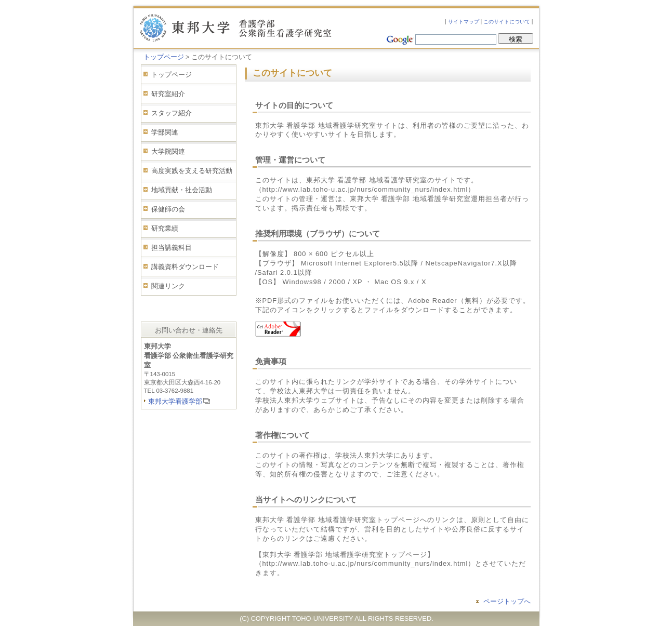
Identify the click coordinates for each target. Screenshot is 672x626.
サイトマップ (464, 22)
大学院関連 (168, 151)
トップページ (164, 57)
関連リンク (168, 286)
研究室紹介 (168, 94)
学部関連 (165, 132)
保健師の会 (168, 209)
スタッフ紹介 (172, 113)
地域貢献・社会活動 (182, 190)
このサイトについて (507, 22)
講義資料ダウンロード (185, 267)
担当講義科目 (172, 248)
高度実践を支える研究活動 (192, 171)
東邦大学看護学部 (175, 401)
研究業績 (165, 228)
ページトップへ (507, 601)
